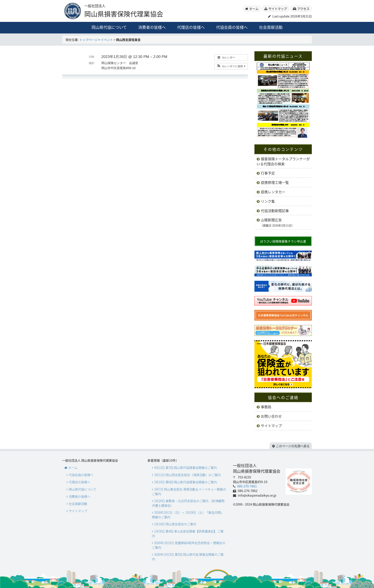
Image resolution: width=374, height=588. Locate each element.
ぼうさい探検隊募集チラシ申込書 (283, 241)
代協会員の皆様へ (232, 27)
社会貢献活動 (271, 27)
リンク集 (268, 201)
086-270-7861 (247, 486)
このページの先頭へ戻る (293, 446)
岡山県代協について (109, 27)
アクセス (303, 9)
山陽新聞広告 (275, 222)
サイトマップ (278, 9)
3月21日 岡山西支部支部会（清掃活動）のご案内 (187, 475)
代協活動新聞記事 (275, 211)
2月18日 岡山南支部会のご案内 (175, 524)
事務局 (266, 407)
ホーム (254, 9)
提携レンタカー (273, 192)
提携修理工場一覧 (275, 182)
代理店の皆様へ (191, 27)
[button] (231, 66)
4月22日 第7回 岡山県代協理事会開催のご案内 (185, 468)
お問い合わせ (271, 416)
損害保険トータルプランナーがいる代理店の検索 (283, 161)
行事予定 (268, 173)
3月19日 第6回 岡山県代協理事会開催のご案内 (185, 482)
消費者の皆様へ (152, 27)
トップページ (88, 40)
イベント (107, 40)
